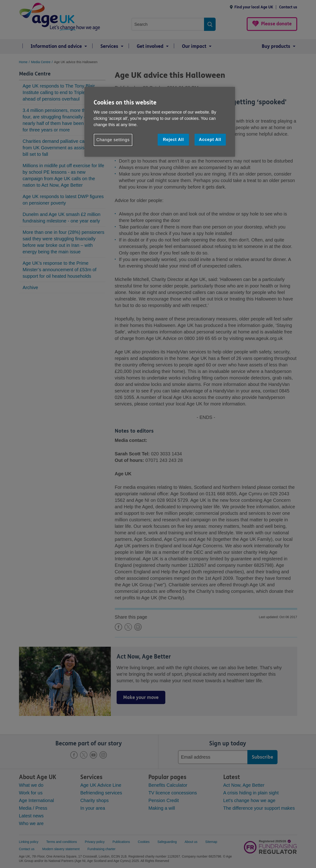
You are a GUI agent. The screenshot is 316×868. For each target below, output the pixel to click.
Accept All (210, 140)
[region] (160, 122)
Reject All (173, 140)
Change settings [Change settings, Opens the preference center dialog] (113, 140)
